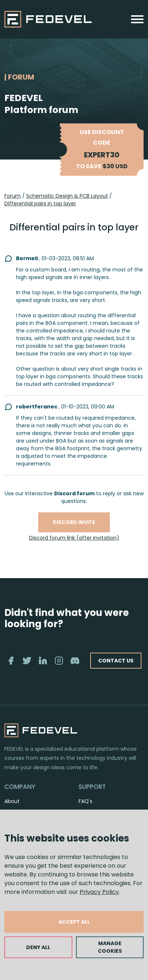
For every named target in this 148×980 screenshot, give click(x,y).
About (12, 801)
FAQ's (85, 801)
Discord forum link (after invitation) (74, 538)
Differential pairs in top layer (40, 203)
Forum (13, 196)
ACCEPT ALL (74, 922)
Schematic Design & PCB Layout (67, 196)
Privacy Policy (99, 892)
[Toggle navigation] (137, 19)
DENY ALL (38, 947)
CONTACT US (116, 661)
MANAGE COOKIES (110, 947)
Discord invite (74, 522)
